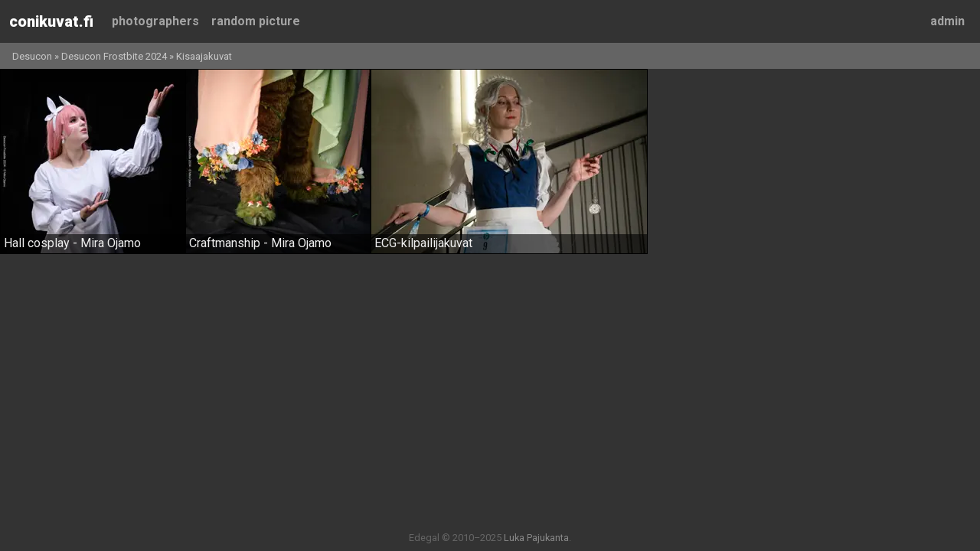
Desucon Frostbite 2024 (114, 56)
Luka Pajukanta (536, 538)
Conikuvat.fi (51, 21)
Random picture (256, 21)
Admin (947, 21)
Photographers (155, 21)
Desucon (32, 56)
